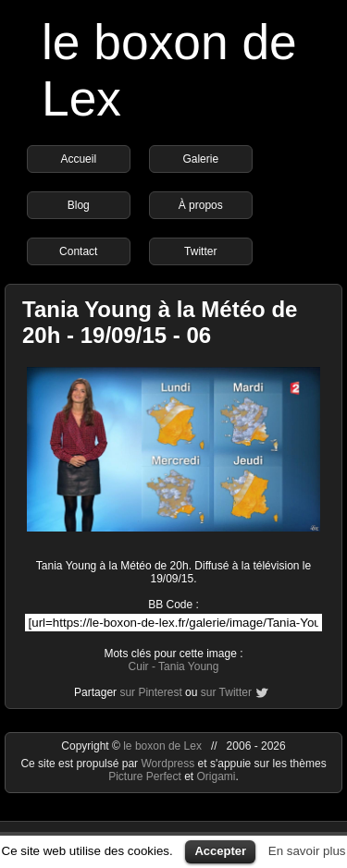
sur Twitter (226, 692)
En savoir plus (307, 851)
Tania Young (188, 666)
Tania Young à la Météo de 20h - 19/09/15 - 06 (160, 322)
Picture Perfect (145, 776)
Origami (217, 776)
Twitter (200, 251)
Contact (78, 251)
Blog (79, 205)
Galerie (200, 159)
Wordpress (169, 764)
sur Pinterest (150, 692)
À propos (201, 205)
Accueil (78, 159)
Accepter (220, 851)
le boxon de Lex (162, 746)
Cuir (139, 666)
